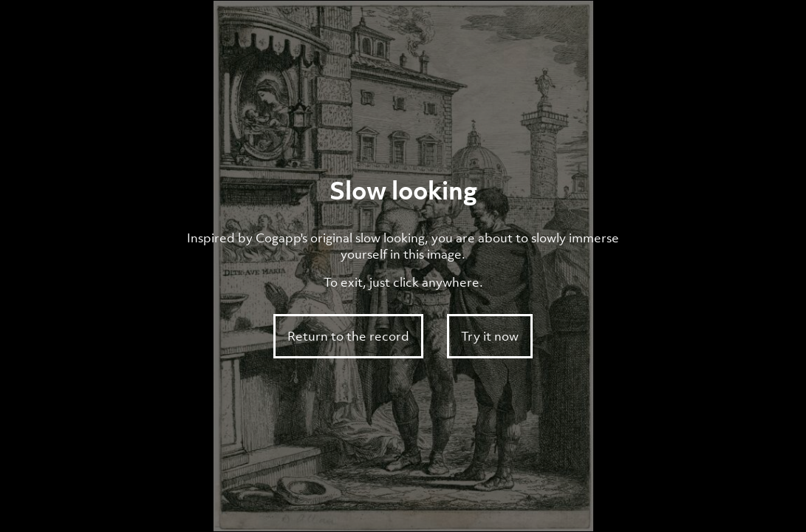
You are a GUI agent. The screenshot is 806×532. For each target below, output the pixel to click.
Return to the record (348, 336)
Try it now (490, 336)
